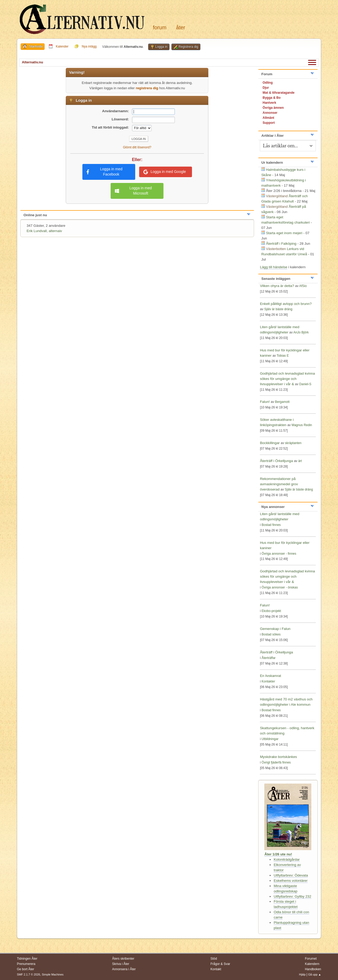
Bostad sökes (271, 634)
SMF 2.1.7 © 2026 (29, 974)
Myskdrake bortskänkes (278, 757)
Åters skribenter (123, 959)
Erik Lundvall (37, 231)
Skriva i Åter (121, 964)
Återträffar (268, 658)
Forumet (311, 959)
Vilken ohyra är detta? (277, 286)
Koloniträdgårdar (287, 859)
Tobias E (283, 356)
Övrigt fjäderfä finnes (276, 762)
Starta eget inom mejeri (284, 233)
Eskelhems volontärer (290, 881)
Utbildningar (270, 739)
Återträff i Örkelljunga (276, 461)
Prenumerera (26, 964)
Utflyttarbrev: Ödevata (291, 875)
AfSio (303, 286)
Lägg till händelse (274, 267)
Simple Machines (53, 974)
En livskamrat (270, 676)
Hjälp (302, 974)
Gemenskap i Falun (275, 629)
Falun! (265, 402)
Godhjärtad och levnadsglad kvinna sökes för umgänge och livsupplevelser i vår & (287, 379)
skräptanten (293, 443)
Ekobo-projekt (271, 611)
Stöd (214, 959)
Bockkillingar (270, 443)
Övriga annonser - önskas (280, 587)
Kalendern (312, 964)
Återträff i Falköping (281, 244)
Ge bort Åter (25, 969)
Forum (160, 27)
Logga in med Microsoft (133, 191)
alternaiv (55, 231)
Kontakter (268, 681)
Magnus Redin (302, 425)
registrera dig (147, 88)
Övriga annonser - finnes (279, 554)
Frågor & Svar (220, 964)
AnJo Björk (301, 332)
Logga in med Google (165, 172)
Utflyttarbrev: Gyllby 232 (292, 896)
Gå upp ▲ (315, 974)
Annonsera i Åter (124, 969)
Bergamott (282, 402)
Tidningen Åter (27, 959)
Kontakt (216, 969)
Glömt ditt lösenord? (137, 147)
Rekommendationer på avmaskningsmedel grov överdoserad (279, 484)
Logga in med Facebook (105, 172)
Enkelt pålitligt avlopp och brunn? (286, 304)
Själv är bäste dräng (278, 309)
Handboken (313, 969)
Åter (181, 27)
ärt (300, 461)
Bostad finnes (271, 525)
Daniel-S (305, 384)
